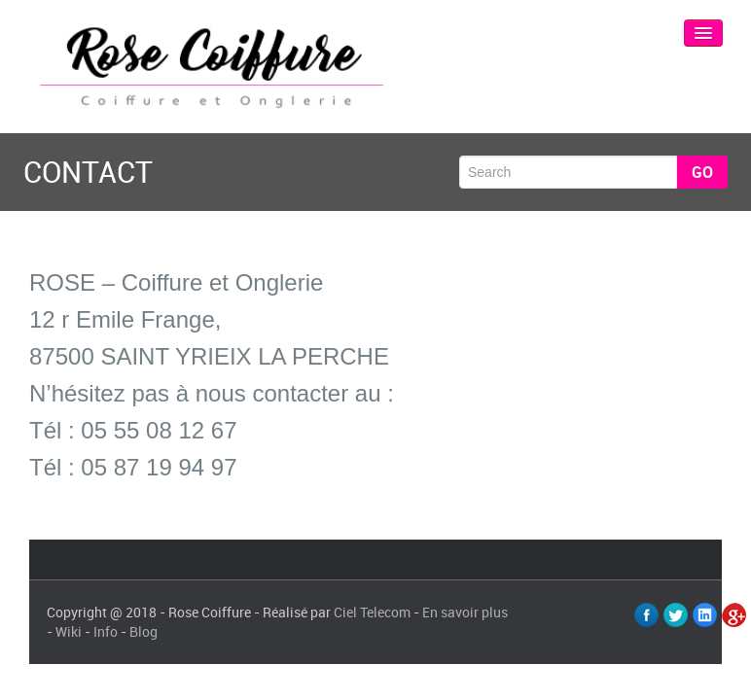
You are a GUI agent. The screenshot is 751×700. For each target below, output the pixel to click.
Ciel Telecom (372, 612)
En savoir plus (465, 612)
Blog (143, 631)
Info (106, 631)
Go (702, 172)
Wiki (69, 631)
